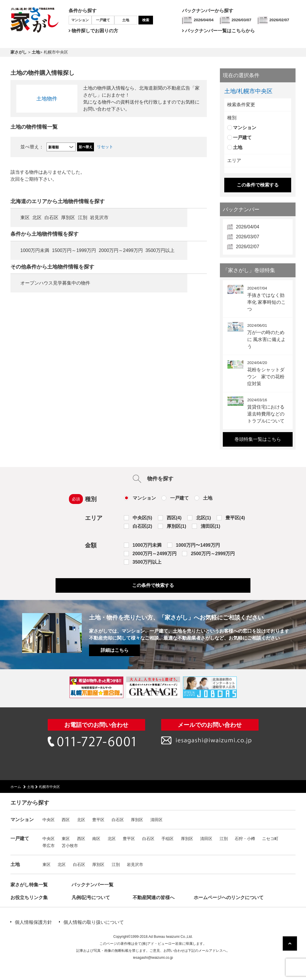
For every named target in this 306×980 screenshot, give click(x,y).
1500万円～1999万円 (74, 250)
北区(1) (204, 518)
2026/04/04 (204, 20)
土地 (126, 20)
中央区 (49, 820)
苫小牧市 (70, 846)
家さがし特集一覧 (29, 885)
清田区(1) (211, 526)
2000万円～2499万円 (121, 250)
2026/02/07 (279, 20)
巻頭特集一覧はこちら (258, 439)
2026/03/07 (241, 20)
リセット (105, 147)
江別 (83, 218)
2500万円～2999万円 (213, 554)
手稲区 (168, 839)
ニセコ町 (270, 839)
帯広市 (49, 846)
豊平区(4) (235, 518)
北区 (37, 218)
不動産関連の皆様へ (154, 898)
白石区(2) (143, 526)
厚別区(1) (177, 526)
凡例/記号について (91, 898)
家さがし (19, 52)
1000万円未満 (35, 250)
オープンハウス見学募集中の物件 (55, 283)
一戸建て (103, 20)
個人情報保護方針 (33, 922)
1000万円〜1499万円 (198, 545)
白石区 (51, 218)
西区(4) (174, 518)
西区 (66, 820)
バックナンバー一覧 (92, 885)
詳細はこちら (115, 650)
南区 (96, 839)
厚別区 (68, 218)
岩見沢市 (99, 218)
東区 (25, 218)
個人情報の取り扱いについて (94, 922)
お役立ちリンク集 (29, 898)
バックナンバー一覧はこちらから (220, 31)
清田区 (156, 820)
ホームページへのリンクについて (229, 898)
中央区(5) (143, 518)
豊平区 (98, 820)
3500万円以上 (160, 250)
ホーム (16, 787)
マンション (80, 20)
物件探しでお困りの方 (95, 31)
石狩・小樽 (245, 839)
